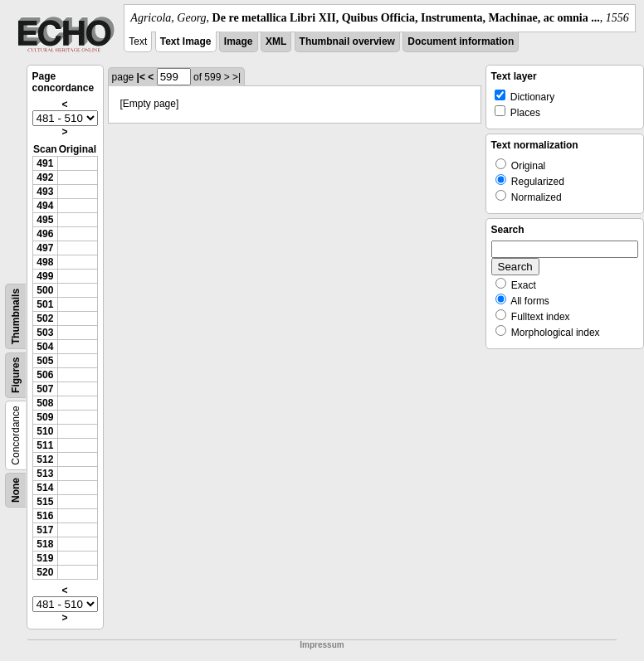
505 (45, 361)
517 (45, 530)
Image (239, 41)
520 (45, 572)
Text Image (186, 41)
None (16, 490)
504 (45, 347)
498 (45, 262)
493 (45, 192)
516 (45, 516)
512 (45, 459)
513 (45, 474)
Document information (461, 41)
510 (45, 431)
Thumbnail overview (347, 41)
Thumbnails (16, 316)
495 (45, 220)
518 (45, 544)
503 (45, 333)
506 (45, 375)
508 (45, 403)
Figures (16, 375)
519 (45, 558)
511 (45, 445)
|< (141, 77)
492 (45, 177)
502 (45, 318)
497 (45, 248)
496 (45, 234)
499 (45, 276)
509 (45, 417)
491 (45, 163)
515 (45, 502)
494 (45, 206)
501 (45, 304)
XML (276, 41)
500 (45, 290)
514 (45, 488)
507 (45, 389)
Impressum (322, 645)
